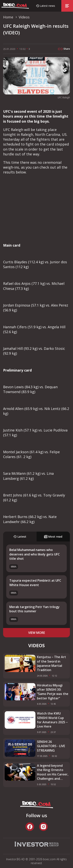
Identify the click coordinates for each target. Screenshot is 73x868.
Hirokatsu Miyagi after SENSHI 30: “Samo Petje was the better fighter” (53, 692)
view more (37, 633)
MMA (14, 567)
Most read (53, 537)
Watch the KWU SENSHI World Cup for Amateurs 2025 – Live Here (52, 720)
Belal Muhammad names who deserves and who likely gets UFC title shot (35, 554)
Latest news (47, 6)
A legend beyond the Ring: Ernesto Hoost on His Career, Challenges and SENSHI (53, 772)
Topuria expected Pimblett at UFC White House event (35, 583)
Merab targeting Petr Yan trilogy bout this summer (34, 609)
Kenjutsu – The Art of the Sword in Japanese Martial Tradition (51, 663)
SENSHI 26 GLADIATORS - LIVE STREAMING (51, 746)
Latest (20, 537)
